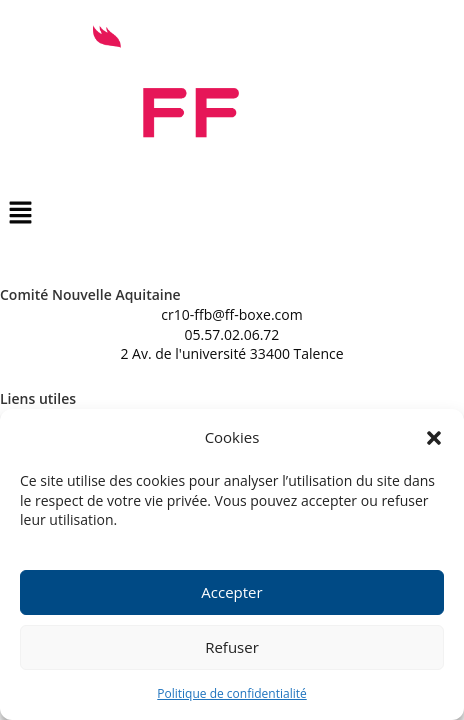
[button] (434, 439)
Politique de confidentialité (231, 694)
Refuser (232, 649)
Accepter (231, 594)
